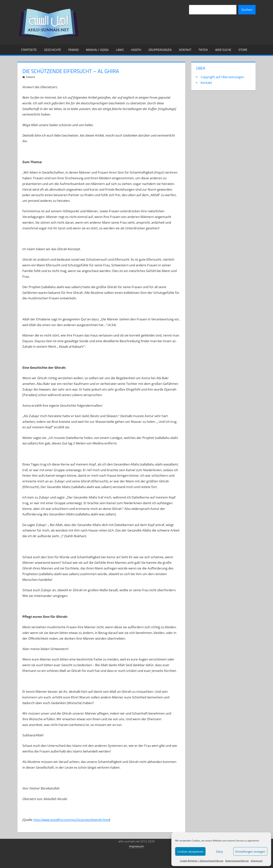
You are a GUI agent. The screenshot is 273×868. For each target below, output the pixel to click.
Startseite (29, 50)
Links (120, 50)
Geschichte (53, 50)
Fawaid (73, 50)
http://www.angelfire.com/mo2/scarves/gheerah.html (71, 820)
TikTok (203, 50)
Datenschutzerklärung (237, 861)
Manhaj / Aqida (97, 50)
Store (243, 50)
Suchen (247, 10)
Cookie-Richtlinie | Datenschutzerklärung (202, 861)
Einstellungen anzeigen (250, 851)
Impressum (257, 861)
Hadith (136, 50)
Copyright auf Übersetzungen (222, 77)
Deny (220, 851)
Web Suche (223, 50)
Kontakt (185, 50)
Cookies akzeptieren (190, 851)
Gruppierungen (160, 50)
